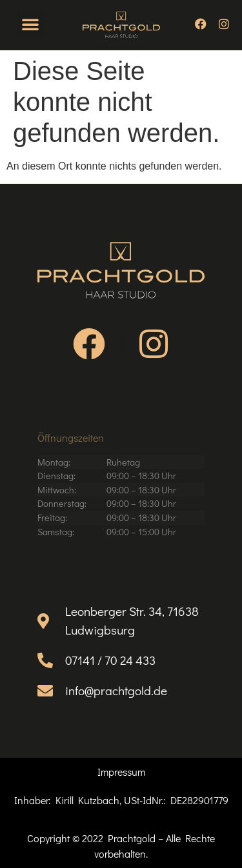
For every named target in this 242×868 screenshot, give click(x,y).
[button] (30, 24)
